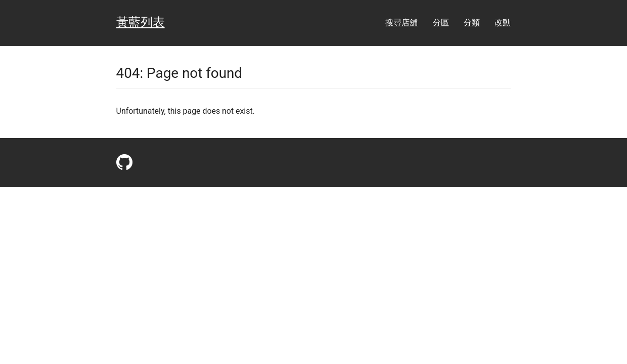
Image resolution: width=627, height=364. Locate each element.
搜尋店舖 (401, 22)
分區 (441, 22)
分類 (472, 22)
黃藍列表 (141, 22)
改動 (503, 22)
